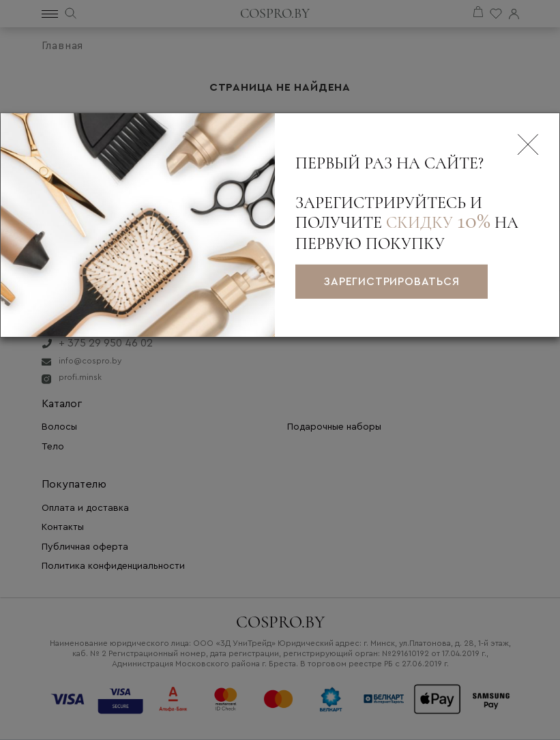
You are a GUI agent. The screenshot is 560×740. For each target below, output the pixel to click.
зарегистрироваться (391, 282)
